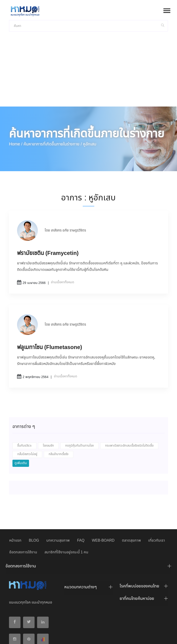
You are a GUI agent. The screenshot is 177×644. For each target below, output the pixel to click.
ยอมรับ (149, 637)
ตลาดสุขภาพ (131, 503)
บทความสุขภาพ (58, 503)
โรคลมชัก (48, 408)
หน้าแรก (15, 503)
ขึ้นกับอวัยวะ (24, 408)
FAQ (81, 503)
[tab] (88, 530)
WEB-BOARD (103, 503)
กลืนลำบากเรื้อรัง (59, 417)
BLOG (34, 503)
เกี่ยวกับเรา (157, 503)
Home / (16, 107)
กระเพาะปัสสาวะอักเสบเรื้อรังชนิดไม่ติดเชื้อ (129, 408)
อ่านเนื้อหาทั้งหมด (63, 245)
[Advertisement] (88, 35)
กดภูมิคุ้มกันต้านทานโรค (80, 408)
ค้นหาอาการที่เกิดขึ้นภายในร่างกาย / (53, 107)
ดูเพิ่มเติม (21, 426)
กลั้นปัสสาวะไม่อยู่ (27, 417)
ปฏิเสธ (163, 636)
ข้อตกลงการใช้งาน (23, 515)
